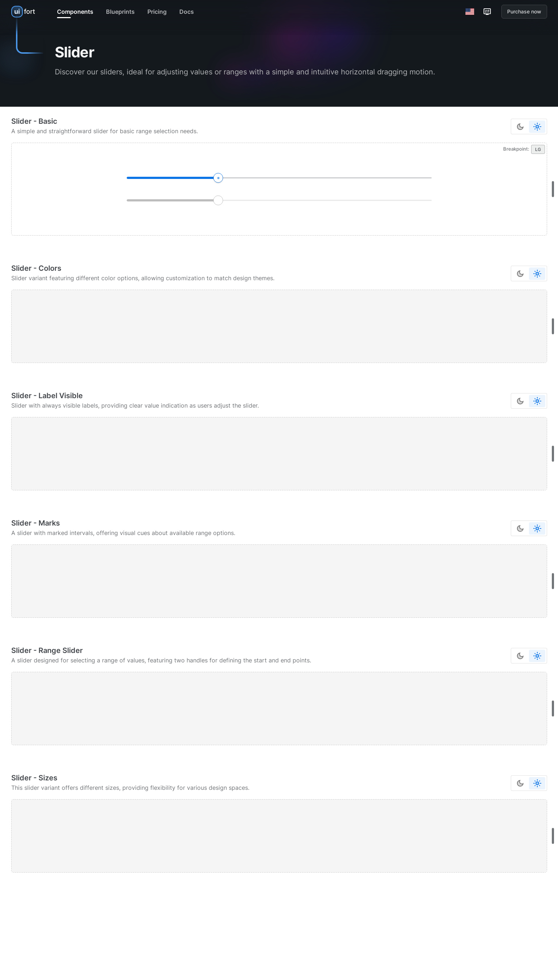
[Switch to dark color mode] (520, 127)
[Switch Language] (470, 12)
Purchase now (524, 11)
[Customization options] (487, 12)
